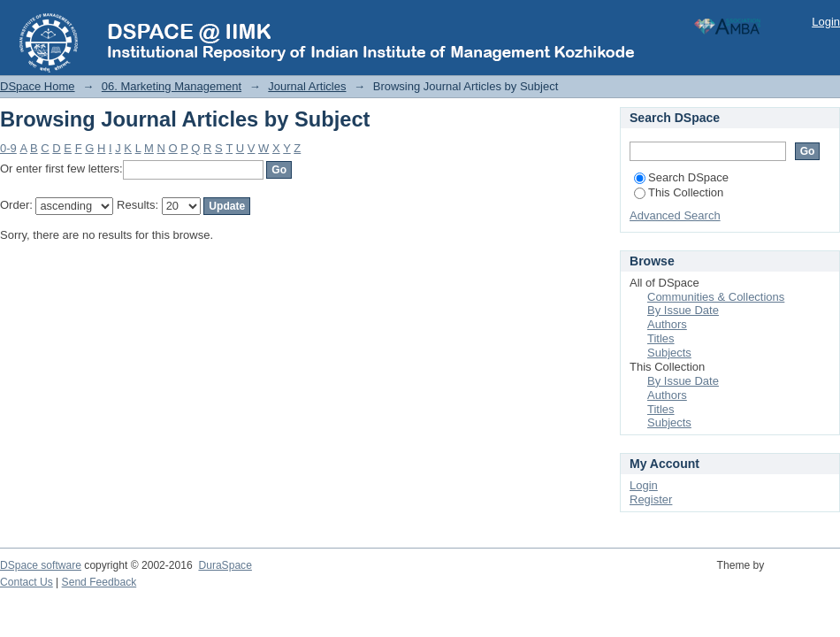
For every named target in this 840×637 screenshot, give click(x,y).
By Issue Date (683, 310)
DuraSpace (225, 565)
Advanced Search (675, 215)
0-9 (8, 148)
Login (826, 22)
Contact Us (27, 582)
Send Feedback (99, 582)
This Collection (679, 192)
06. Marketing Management (172, 86)
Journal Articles (307, 86)
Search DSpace (681, 177)
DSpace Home (38, 86)
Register (651, 499)
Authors (667, 324)
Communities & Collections (716, 297)
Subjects (669, 353)
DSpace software (41, 565)
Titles (661, 338)
